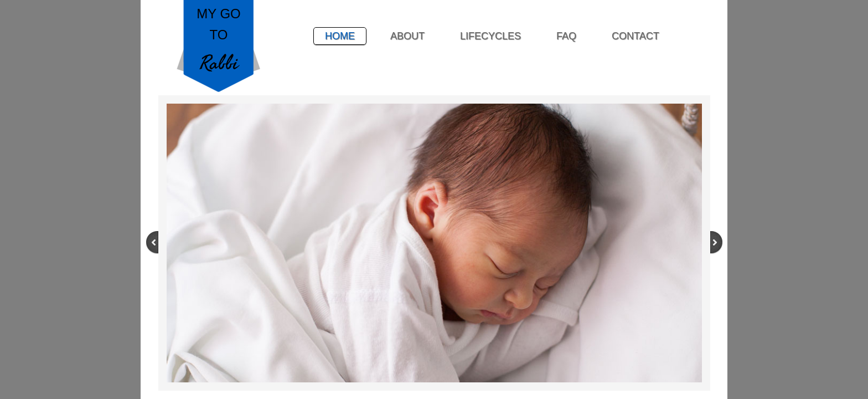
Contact (635, 36)
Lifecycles (490, 36)
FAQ (566, 36)
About (407, 36)
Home (340, 36)
